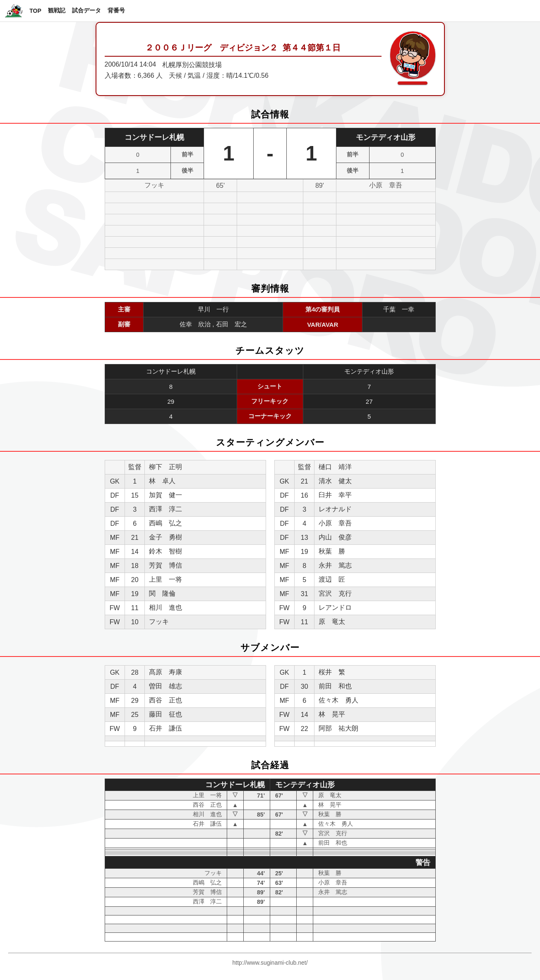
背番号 (116, 10)
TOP (35, 11)
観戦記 (57, 10)
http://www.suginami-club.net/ (270, 963)
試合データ (86, 10)
